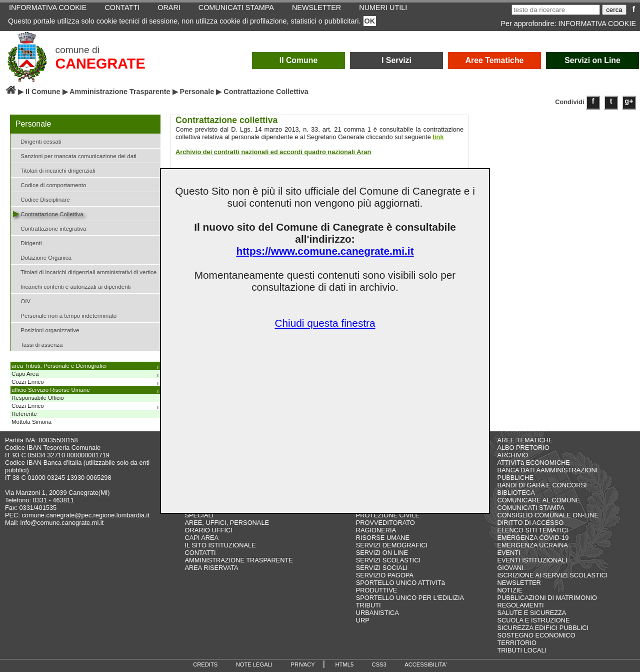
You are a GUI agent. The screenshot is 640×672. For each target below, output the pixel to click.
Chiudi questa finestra (325, 323)
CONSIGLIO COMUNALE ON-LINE (548, 515)
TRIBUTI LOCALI (522, 650)
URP (363, 620)
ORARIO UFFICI (209, 530)
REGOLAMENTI (520, 605)
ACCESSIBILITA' (426, 664)
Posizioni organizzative (46, 329)
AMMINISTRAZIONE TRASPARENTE (239, 560)
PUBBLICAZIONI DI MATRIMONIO (547, 598)
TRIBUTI (368, 605)
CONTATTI (200, 553)
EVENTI (508, 553)
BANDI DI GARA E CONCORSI (542, 485)
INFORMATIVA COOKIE (597, 24)
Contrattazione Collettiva (48, 213)
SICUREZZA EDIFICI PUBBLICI (543, 628)
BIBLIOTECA (516, 493)
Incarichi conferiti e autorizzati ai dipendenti (72, 286)
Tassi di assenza (38, 344)
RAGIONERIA (376, 530)
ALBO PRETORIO (523, 448)
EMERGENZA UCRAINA (532, 545)
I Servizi (396, 60)
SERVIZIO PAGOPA (385, 575)
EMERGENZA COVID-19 (533, 538)
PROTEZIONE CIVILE (388, 515)
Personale (197, 92)
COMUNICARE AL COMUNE (538, 500)
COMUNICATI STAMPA (530, 508)
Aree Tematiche (495, 60)
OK (370, 21)
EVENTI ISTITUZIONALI (532, 560)
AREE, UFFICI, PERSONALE (227, 523)
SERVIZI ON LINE (382, 553)
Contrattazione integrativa (49, 228)
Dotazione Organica (42, 257)
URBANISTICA (377, 613)
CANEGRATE (100, 64)
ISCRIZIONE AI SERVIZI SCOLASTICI (552, 575)
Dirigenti (27, 242)
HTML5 (344, 664)
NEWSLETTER (519, 583)
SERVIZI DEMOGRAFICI (392, 545)
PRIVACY (303, 664)
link (438, 137)
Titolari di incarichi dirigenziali (54, 170)
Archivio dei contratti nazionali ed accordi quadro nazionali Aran (273, 152)
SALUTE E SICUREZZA (531, 613)
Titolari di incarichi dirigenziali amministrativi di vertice (85, 271)
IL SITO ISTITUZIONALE (220, 545)
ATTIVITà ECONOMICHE (533, 463)
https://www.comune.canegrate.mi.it (325, 251)
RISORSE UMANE (383, 538)
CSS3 (379, 664)
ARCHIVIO (512, 455)
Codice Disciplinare (41, 199)
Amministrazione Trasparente (120, 92)
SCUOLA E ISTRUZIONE (533, 620)
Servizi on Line (592, 60)
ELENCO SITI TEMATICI (532, 530)
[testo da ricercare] (556, 10)
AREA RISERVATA (212, 568)
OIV (22, 300)
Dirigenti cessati (37, 141)
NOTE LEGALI (254, 664)
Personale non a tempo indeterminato (65, 315)
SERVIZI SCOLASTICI (388, 560)
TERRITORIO (517, 643)
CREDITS (205, 664)
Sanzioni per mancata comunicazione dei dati (75, 155)
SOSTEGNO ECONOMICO (536, 635)
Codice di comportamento (49, 184)
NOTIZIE (509, 590)
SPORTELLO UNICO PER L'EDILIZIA (410, 598)
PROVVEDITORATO (385, 523)
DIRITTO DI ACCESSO (530, 523)
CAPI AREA (202, 538)
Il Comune (299, 60)
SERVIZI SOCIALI (382, 568)
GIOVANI (510, 568)
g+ (629, 101)
